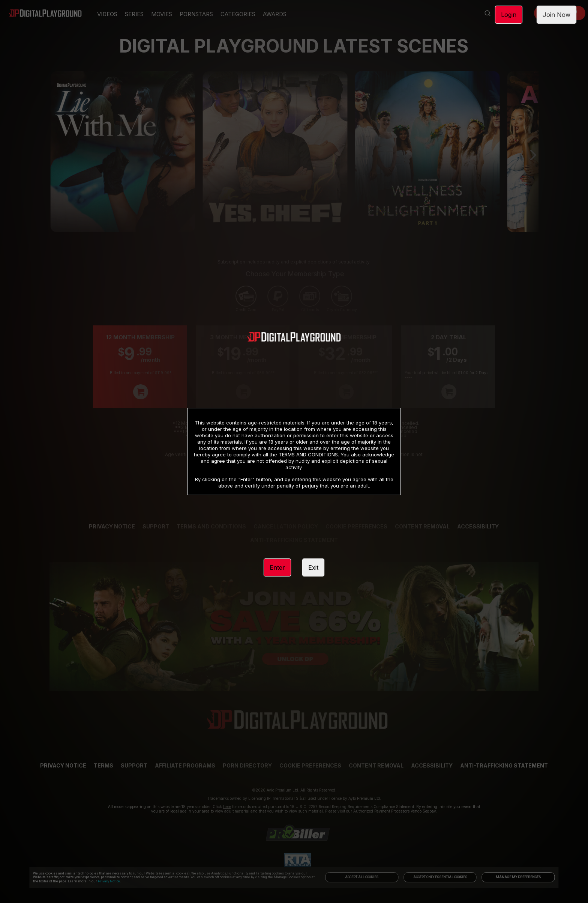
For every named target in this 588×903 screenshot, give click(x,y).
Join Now (556, 15)
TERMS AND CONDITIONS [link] (308, 455)
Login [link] (509, 15)
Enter (277, 567)
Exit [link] (313, 567)
